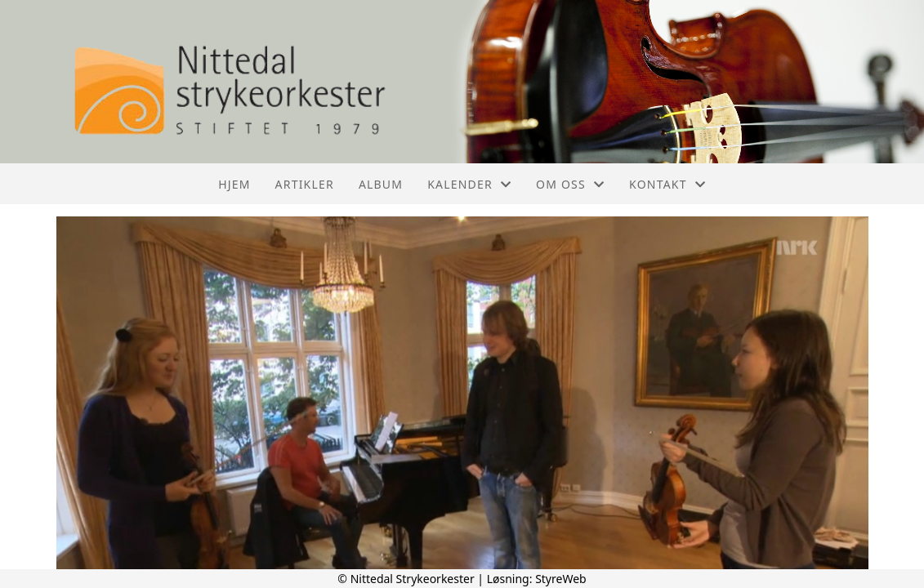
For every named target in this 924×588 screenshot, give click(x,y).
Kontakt (667, 184)
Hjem (234, 184)
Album (381, 184)
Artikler (305, 184)
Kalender (469, 184)
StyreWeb (561, 579)
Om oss (570, 184)
